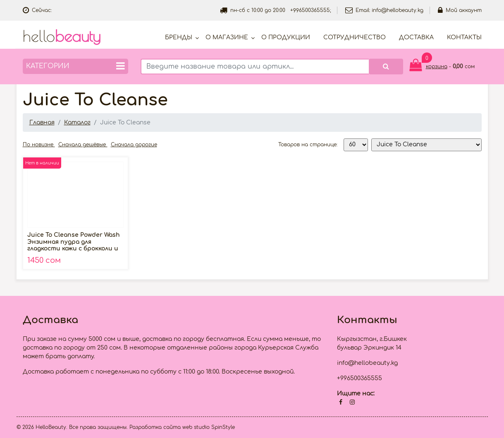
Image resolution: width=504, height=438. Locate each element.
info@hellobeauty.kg (398, 10)
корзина (437, 67)
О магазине (227, 37)
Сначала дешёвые (83, 145)
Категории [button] (75, 66)
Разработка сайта (155, 427)
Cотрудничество (355, 37)
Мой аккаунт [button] (460, 10)
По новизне (39, 145)
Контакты (464, 37)
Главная (42, 123)
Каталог (77, 123)
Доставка (416, 37)
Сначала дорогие (134, 145)
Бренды (179, 37)
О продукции (286, 37)
